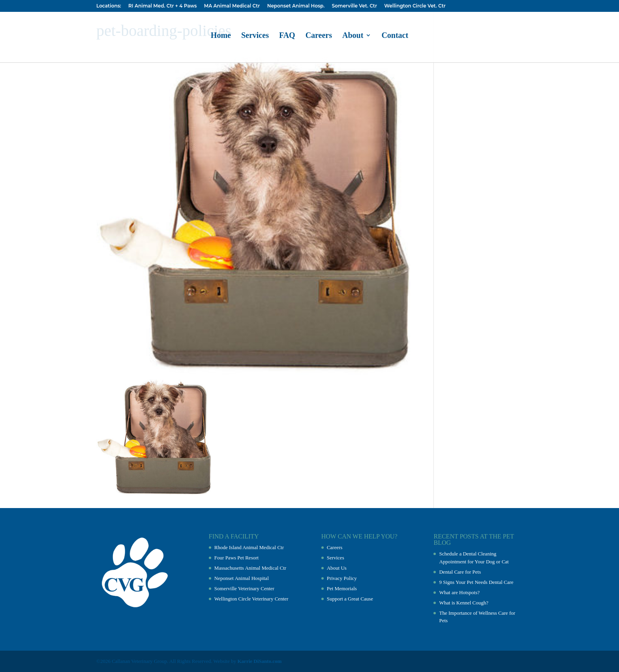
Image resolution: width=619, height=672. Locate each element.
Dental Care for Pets (460, 572)
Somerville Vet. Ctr (354, 6)
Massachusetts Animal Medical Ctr (250, 568)
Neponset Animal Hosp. (296, 6)
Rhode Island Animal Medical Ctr (249, 547)
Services (255, 36)
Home (221, 36)
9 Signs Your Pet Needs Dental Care (476, 582)
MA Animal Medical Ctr (232, 6)
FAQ (287, 36)
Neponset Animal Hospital (242, 578)
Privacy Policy (342, 578)
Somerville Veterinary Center (244, 588)
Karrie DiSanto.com (260, 661)
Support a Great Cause (350, 599)
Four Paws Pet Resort (236, 558)
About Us (337, 568)
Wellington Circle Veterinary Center (251, 599)
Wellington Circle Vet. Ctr (415, 6)
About (353, 36)
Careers (319, 36)
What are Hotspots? (459, 592)
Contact (395, 36)
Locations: (109, 6)
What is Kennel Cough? (464, 603)
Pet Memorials (342, 588)
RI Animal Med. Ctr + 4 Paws (162, 6)
